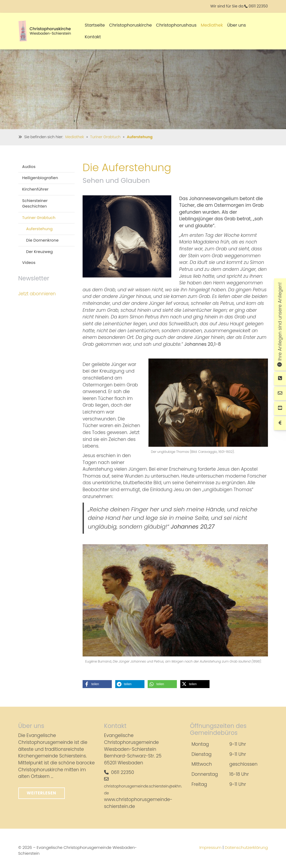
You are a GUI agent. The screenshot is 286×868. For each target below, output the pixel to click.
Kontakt (93, 37)
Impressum (211, 847)
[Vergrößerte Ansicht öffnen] (127, 236)
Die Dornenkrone (42, 240)
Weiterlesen (42, 793)
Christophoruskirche (131, 25)
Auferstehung (140, 137)
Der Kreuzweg (40, 252)
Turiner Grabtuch (105, 137)
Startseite (95, 25)
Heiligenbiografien (40, 178)
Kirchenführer (35, 189)
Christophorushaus (176, 25)
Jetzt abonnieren (37, 294)
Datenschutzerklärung (246, 847)
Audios (29, 167)
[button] (97, 684)
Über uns (237, 25)
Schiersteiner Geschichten (35, 204)
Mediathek (212, 25)
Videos (29, 263)
